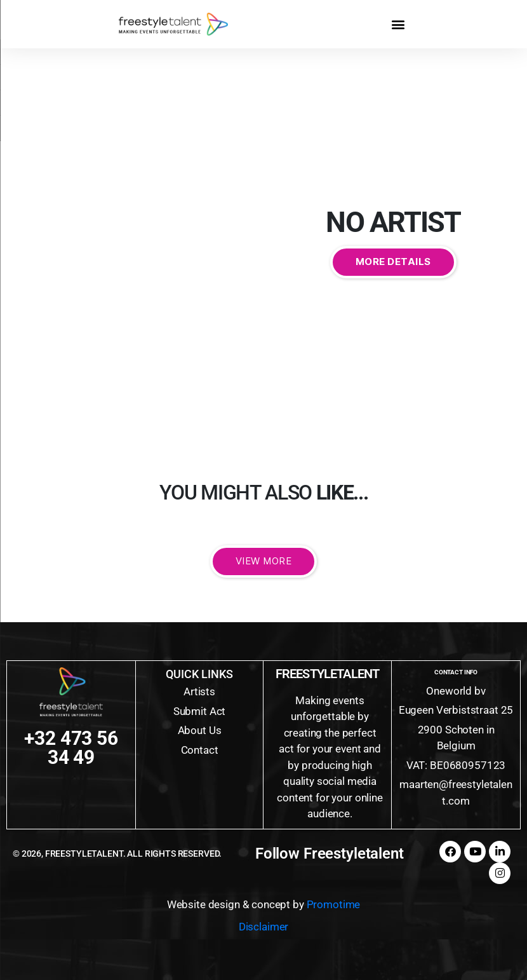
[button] (398, 24)
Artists (199, 691)
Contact (200, 750)
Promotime (334, 904)
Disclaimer (264, 927)
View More (264, 561)
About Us (200, 730)
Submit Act (200, 711)
